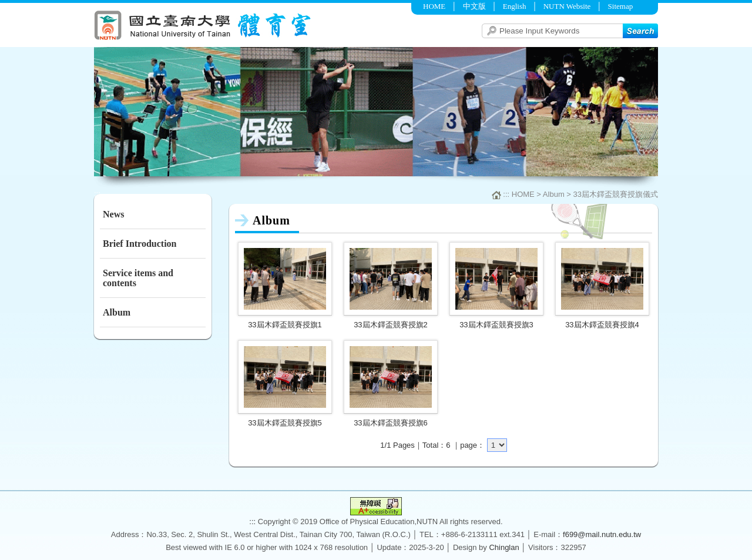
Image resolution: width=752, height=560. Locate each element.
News (113, 214)
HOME (434, 6)
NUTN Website (567, 6)
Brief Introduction (140, 244)
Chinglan (504, 547)
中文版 (474, 6)
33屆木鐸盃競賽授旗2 (391, 325)
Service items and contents (138, 278)
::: (97, 5)
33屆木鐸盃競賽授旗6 (391, 423)
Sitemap (621, 6)
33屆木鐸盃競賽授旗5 (285, 423)
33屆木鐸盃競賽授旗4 (602, 325)
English (515, 6)
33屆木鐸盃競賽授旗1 (285, 325)
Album (117, 312)
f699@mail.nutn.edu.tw (602, 534)
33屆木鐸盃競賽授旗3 (496, 325)
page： (472, 445)
